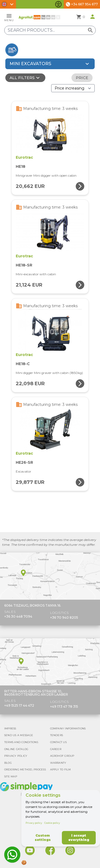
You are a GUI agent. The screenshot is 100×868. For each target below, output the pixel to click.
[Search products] (50, 30)
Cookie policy (52, 823)
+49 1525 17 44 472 (19, 705)
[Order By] (73, 88)
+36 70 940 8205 (64, 617)
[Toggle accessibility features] (58, 4)
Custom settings (43, 838)
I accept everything (79, 838)
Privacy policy (34, 823)
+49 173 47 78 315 (64, 706)
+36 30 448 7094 (18, 616)
